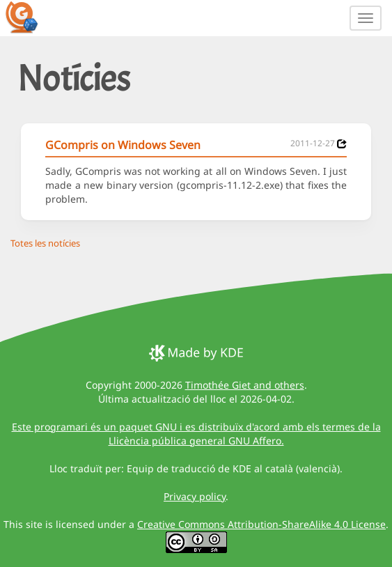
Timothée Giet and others (245, 385)
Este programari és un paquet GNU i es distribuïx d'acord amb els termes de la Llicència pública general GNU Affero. (196, 434)
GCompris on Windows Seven (123, 145)
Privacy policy (195, 496)
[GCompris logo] (30, 17)
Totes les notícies (45, 243)
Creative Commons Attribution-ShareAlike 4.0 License (261, 524)
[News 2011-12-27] (342, 144)
